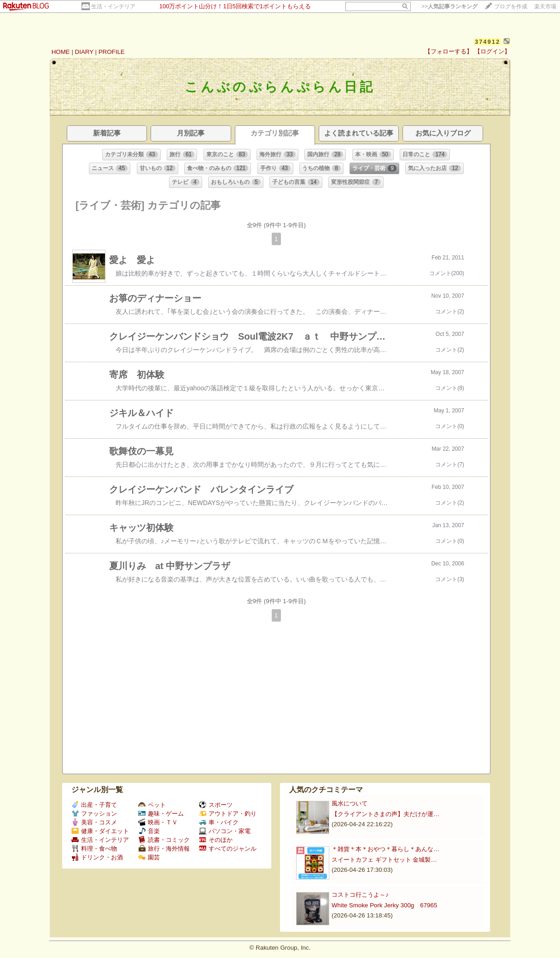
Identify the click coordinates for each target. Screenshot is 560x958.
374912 (487, 42)
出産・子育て (94, 805)
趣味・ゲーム (161, 814)
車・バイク (219, 822)
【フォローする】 (449, 51)
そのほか (216, 840)
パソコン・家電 (225, 831)
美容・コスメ (94, 822)
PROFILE (112, 52)
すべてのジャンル (228, 849)
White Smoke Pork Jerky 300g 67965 (384, 905)
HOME (61, 52)
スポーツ (216, 805)
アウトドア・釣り (228, 814)
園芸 (149, 857)
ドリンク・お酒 (97, 857)
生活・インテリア (113, 6)
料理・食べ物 (94, 849)
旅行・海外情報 (164, 849)
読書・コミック (164, 840)
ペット (152, 805)
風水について (350, 803)
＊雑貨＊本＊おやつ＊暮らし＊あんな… (385, 849)
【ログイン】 (492, 51)
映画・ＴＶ (158, 822)
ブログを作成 (511, 6)
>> (449, 6)
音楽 (149, 831)
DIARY (84, 52)
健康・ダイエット (100, 831)
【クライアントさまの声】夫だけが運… (385, 814)
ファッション (94, 814)
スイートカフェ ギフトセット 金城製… (384, 860)
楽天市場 (545, 6)
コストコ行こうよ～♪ (360, 895)
